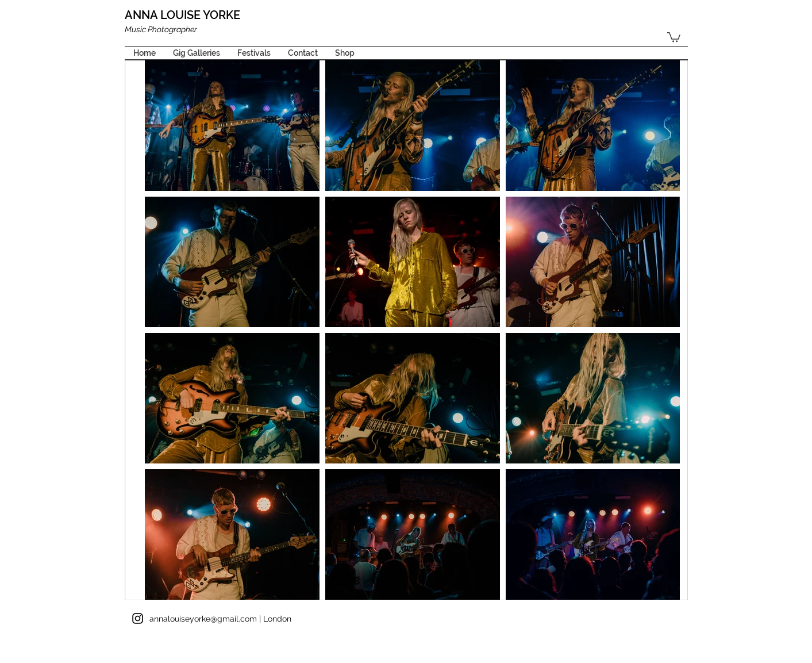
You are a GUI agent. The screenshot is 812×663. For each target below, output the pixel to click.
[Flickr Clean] (655, 624)
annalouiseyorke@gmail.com (203, 619)
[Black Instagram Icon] (138, 618)
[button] (674, 37)
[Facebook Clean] (623, 624)
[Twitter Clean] (639, 624)
